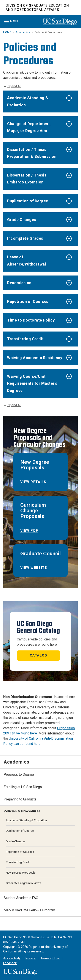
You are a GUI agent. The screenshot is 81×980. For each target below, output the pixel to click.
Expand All (14, 86)
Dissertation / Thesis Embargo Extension (27, 179)
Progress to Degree (19, 775)
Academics (23, 32)
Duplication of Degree (28, 201)
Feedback (10, 963)
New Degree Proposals (21, 873)
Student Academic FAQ (21, 898)
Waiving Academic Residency (35, 358)
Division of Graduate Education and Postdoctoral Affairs (37, 8)
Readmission (19, 283)
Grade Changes (22, 220)
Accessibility (12, 958)
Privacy (31, 958)
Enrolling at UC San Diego (23, 787)
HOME (7, 32)
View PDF (29, 530)
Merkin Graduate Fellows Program (29, 910)
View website (34, 568)
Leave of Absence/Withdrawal (27, 260)
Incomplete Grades (25, 238)
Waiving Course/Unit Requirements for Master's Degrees (32, 383)
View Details (33, 482)
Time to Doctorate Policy (31, 320)
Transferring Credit (25, 339)
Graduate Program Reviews (23, 883)
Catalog (38, 655)
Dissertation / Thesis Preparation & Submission (32, 153)
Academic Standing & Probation (28, 101)
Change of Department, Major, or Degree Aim (29, 127)
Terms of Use (50, 958)
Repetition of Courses (28, 301)
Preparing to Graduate (20, 799)
